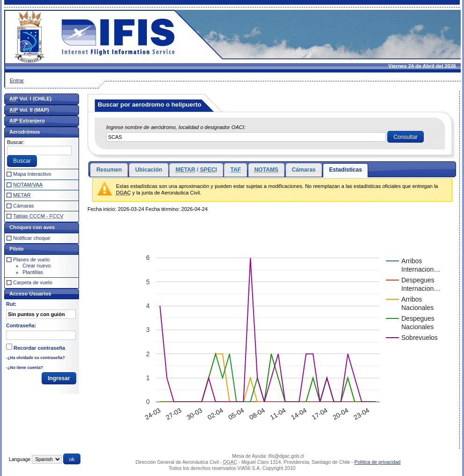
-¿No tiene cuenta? (25, 368)
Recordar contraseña (39, 348)
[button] (406, 137)
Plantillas (33, 272)
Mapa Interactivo (32, 174)
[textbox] (246, 137)
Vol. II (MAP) (29, 110)
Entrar (17, 80)
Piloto (17, 249)
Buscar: (16, 142)
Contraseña (20, 325)
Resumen (109, 170)
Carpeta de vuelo (33, 282)
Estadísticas (345, 170)
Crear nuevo (37, 266)
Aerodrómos (25, 132)
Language (20, 459)
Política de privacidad (378, 462)
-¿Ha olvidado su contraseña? (36, 358)
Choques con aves (32, 227)
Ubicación (149, 170)
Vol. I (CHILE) (30, 99)
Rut (10, 304)
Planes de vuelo (31, 260)
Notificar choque (32, 238)
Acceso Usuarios (30, 294)
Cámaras (304, 170)
